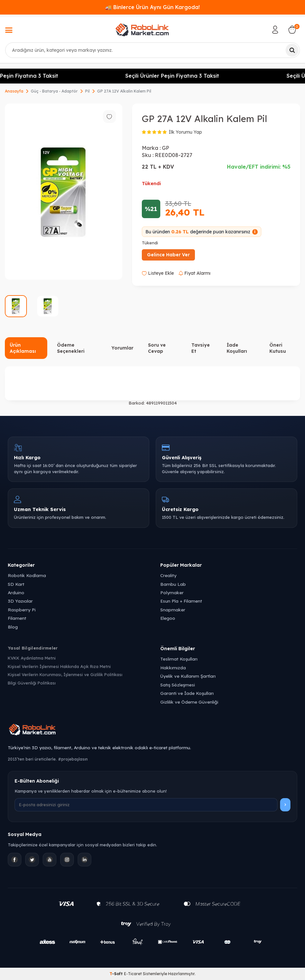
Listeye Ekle (158, 273)
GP (165, 148)
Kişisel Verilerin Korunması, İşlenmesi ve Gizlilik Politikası (65, 674)
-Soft (117, 974)
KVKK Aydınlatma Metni (32, 658)
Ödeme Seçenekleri (71, 348)
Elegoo (168, 618)
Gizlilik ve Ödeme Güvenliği (189, 702)
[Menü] (9, 31)
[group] (64, 192)
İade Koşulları (237, 348)
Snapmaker (173, 610)
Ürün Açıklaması (23, 348)
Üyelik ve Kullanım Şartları (188, 676)
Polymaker (172, 592)
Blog (13, 627)
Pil (87, 91)
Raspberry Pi (22, 610)
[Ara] (292, 50)
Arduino (16, 592)
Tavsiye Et (201, 348)
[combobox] (152, 50)
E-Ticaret (133, 974)
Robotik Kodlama (27, 575)
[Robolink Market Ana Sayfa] (152, 730)
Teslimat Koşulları (179, 659)
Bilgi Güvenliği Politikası (32, 683)
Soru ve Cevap (157, 348)
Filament (17, 618)
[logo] (142, 30)
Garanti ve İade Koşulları (187, 693)
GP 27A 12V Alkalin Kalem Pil (124, 91)
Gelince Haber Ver (168, 255)
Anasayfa (14, 91)
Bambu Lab (173, 584)
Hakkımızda (173, 668)
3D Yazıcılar (20, 601)
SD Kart (16, 584)
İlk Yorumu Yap (185, 132)
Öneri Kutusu (278, 348)
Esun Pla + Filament (181, 601)
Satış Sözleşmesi (178, 685)
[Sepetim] (292, 30)
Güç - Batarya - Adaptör (54, 91)
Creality (168, 575)
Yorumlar (122, 348)
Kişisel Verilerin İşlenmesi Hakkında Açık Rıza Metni (59, 666)
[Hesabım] (275, 30)
